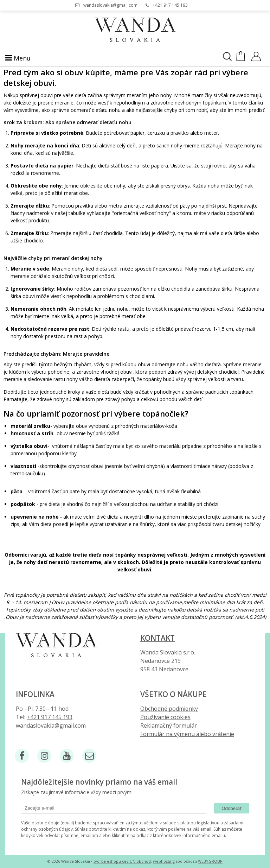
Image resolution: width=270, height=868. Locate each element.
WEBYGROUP (210, 861)
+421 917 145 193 (170, 5)
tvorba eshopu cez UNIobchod (122, 861)
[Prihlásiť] (256, 59)
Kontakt (157, 638)
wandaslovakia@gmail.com (110, 5)
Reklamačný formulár (169, 726)
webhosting (164, 861)
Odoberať (232, 808)
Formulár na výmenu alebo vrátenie (187, 734)
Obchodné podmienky (169, 709)
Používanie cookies (165, 717)
